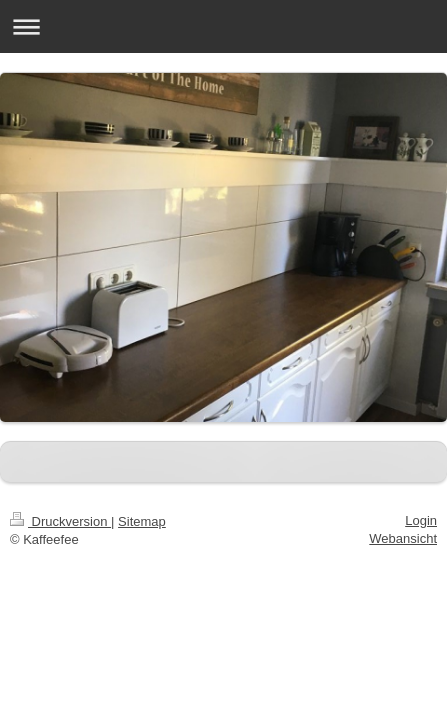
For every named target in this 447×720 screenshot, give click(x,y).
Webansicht (403, 538)
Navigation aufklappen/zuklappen (223, 26)
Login (421, 520)
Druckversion (60, 521)
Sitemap (142, 521)
